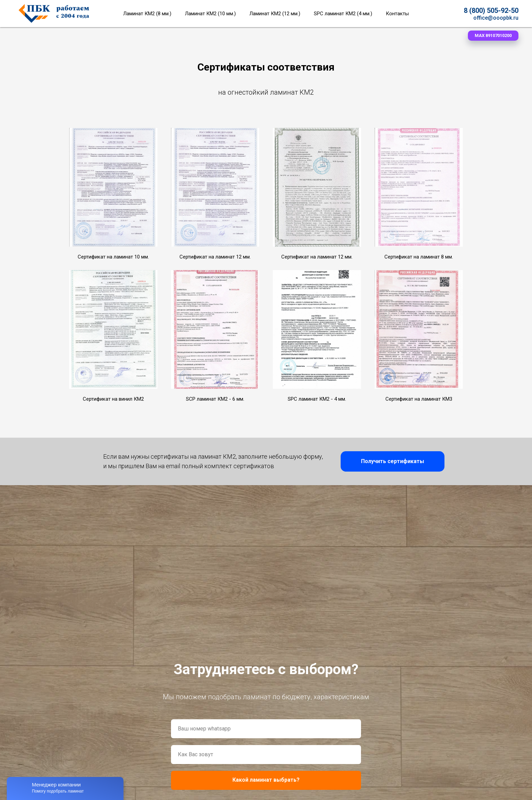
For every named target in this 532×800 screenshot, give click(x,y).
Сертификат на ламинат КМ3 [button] (419, 399)
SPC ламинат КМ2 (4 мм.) (343, 14)
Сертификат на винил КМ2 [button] (113, 399)
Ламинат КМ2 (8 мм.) (147, 14)
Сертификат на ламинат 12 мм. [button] (215, 257)
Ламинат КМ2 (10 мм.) (210, 14)
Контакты (397, 14)
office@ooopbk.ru (496, 18)
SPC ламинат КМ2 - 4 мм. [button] (317, 399)
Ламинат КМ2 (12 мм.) (275, 14)
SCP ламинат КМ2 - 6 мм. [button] (215, 399)
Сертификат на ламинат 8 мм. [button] (419, 257)
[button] (493, 36)
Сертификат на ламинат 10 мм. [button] (113, 257)
